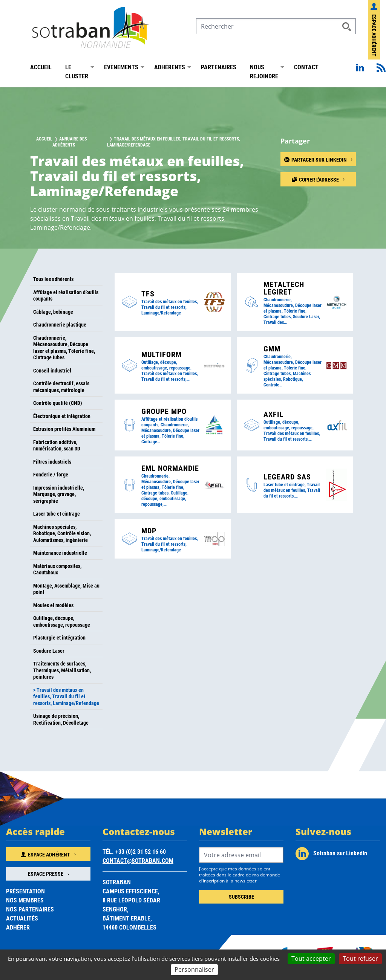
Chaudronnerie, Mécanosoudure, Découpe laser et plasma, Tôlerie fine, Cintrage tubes (64, 348)
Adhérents (170, 67)
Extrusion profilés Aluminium (64, 429)
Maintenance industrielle (60, 553)
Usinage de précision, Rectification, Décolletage (61, 719)
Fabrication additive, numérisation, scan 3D (57, 445)
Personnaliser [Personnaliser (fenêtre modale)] (194, 969)
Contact (306, 67)
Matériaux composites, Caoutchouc (57, 569)
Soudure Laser (49, 651)
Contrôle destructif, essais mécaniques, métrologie (61, 387)
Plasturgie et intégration (59, 637)
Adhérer (18, 927)
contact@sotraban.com (138, 860)
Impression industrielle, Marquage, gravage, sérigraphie (59, 494)
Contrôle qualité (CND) (58, 403)
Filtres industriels (52, 462)
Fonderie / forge (51, 474)
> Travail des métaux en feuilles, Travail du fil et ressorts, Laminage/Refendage (66, 696)
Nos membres (25, 900)
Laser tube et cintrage (57, 514)
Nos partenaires (30, 909)
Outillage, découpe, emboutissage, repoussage (62, 621)
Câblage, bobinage (53, 312)
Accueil (41, 67)
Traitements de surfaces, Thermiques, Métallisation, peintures (62, 670)
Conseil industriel (52, 370)
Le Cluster (77, 71)
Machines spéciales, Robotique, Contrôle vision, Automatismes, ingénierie (62, 533)
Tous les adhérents (53, 279)
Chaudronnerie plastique (60, 324)
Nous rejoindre (264, 71)
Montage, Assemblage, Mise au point (66, 589)
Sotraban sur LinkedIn (331, 854)
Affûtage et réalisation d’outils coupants (66, 295)
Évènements (121, 67)
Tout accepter (311, 959)
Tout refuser (360, 959)
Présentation (25, 891)
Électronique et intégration (62, 416)
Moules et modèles (53, 605)
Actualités (22, 918)
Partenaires (219, 67)
